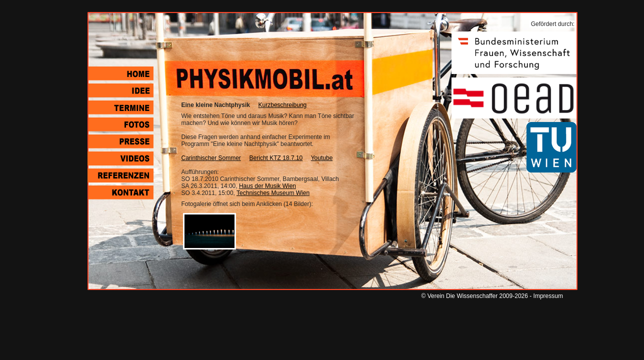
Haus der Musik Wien (267, 186)
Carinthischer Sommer (211, 158)
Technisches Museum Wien (273, 193)
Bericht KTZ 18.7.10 (276, 158)
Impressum (548, 296)
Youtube (322, 158)
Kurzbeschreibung (283, 105)
